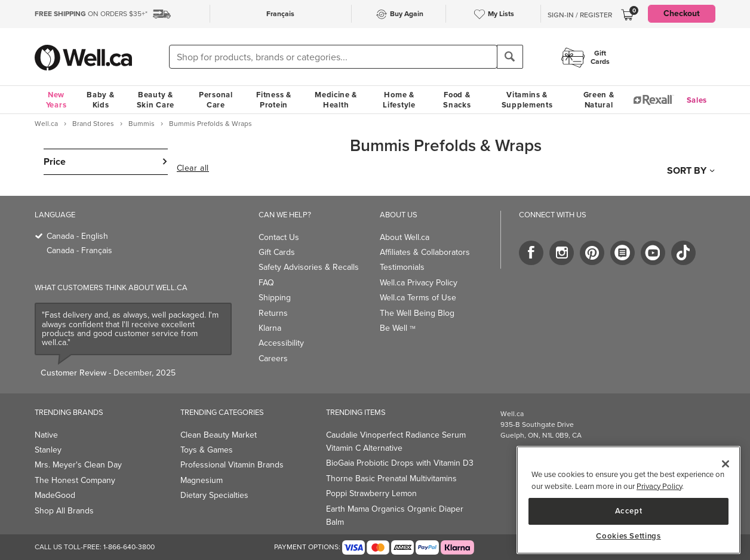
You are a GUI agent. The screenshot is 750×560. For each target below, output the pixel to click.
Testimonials (402, 267)
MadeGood (55, 495)
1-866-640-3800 (129, 547)
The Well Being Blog (417, 313)
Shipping (275, 298)
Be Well (398, 328)
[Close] (726, 464)
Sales (697, 100)
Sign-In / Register (580, 15)
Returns (273, 313)
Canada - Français (79, 250)
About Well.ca (405, 237)
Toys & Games (207, 450)
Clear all (193, 168)
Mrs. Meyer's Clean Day (78, 465)
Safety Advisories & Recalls (309, 267)
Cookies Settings (628, 536)
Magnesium (202, 480)
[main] (628, 500)
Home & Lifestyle (399, 100)
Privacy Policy (659, 486)
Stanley (48, 450)
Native (46, 435)
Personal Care (216, 100)
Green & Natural (599, 100)
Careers (273, 359)
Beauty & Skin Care (156, 100)
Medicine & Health (336, 100)
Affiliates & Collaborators (425, 252)
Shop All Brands (64, 511)
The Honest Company (75, 480)
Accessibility (281, 343)
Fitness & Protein (273, 100)
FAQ (266, 283)
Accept (629, 511)
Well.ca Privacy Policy (419, 283)
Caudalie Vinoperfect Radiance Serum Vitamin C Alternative (396, 441)
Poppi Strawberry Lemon (371, 493)
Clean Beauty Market (219, 435)
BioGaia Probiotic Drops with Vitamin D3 (400, 463)
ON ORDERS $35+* (91, 14)
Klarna (270, 328)
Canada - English (77, 236)
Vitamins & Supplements (527, 100)
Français (280, 14)
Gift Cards (277, 252)
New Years (56, 100)
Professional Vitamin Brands (232, 465)
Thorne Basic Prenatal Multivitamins (391, 479)
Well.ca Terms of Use (418, 298)
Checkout (682, 13)
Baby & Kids (100, 100)
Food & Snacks (457, 100)
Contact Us (279, 237)
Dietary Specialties (214, 495)
